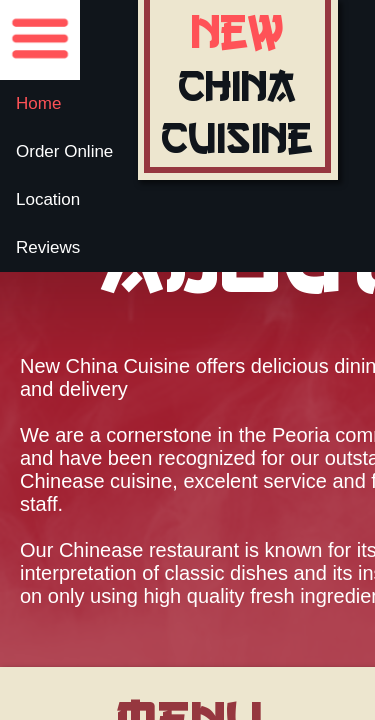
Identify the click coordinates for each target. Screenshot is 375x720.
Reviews (48, 247)
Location (48, 199)
